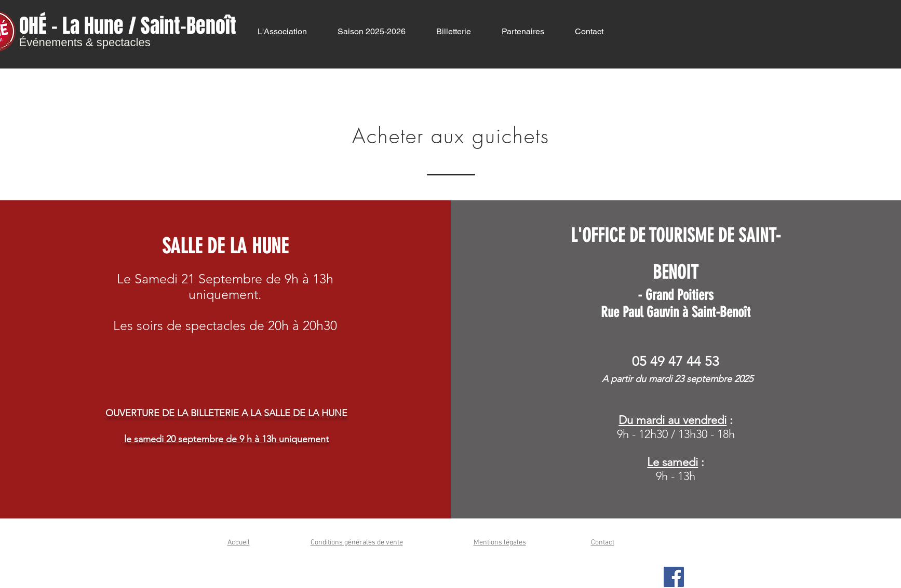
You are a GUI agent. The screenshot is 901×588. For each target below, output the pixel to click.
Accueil (239, 543)
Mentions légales (500, 543)
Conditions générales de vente (357, 543)
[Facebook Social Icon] (674, 577)
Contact (603, 543)
